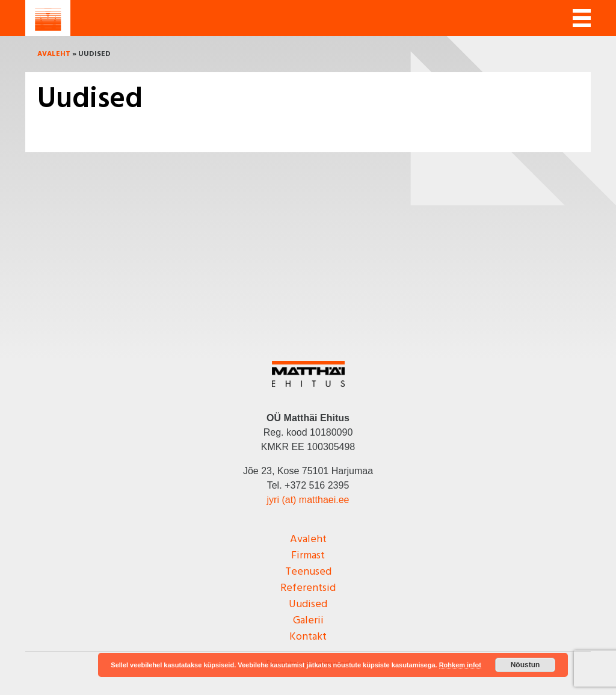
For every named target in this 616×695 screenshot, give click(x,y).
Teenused (308, 572)
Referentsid (308, 588)
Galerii (308, 621)
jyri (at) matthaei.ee (308, 500)
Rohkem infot (460, 665)
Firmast (308, 556)
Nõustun (525, 665)
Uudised (308, 604)
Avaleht (54, 54)
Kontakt (308, 637)
